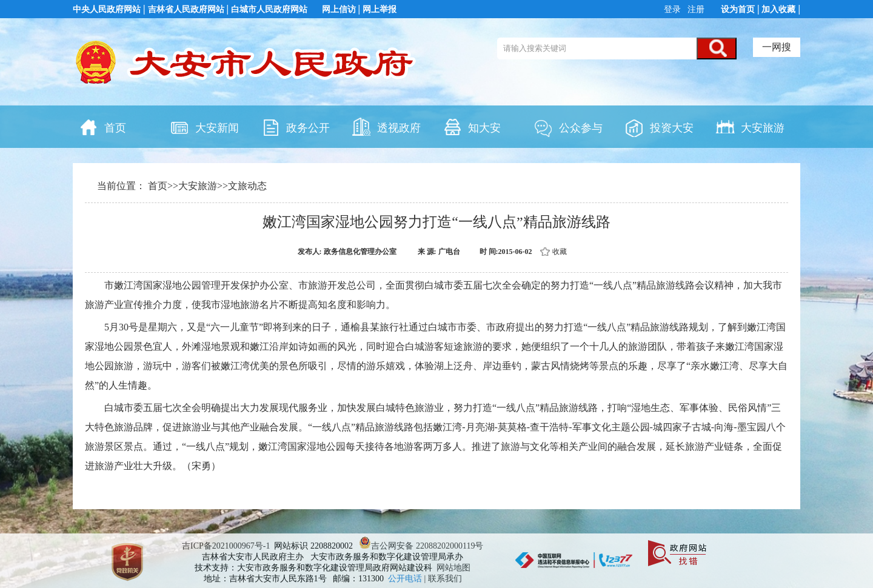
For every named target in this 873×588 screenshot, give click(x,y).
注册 (695, 9)
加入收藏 (778, 9)
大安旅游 (750, 127)
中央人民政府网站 (107, 9)
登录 (674, 9)
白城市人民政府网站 (269, 9)
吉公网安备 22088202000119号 (421, 546)
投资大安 (659, 127)
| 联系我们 (443, 579)
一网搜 (777, 47)
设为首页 (738, 9)
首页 (102, 127)
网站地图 (453, 568)
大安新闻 (204, 127)
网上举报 (380, 9)
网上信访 (339, 9)
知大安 (472, 127)
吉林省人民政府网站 (186, 9)
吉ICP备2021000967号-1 (226, 546)
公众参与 (568, 127)
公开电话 (406, 579)
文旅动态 (247, 186)
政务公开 (295, 127)
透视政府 (386, 127)
